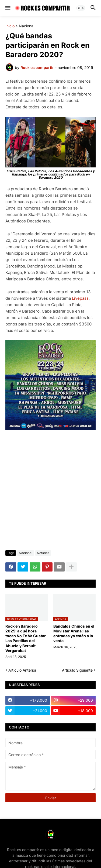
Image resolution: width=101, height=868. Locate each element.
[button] (7, 8)
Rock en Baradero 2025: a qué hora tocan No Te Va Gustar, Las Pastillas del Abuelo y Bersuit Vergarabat (26, 638)
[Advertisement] (50, 491)
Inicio (10, 26)
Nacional (27, 26)
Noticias (43, 553)
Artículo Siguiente (77, 670)
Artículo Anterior (22, 670)
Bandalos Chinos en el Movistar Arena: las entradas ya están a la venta (74, 633)
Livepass (80, 298)
